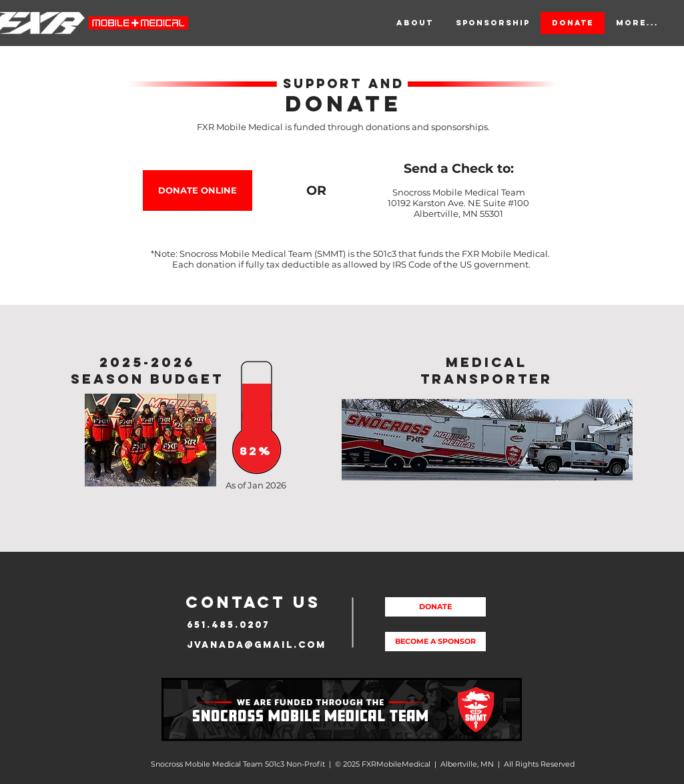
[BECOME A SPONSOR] (435, 642)
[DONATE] (435, 607)
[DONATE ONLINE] (198, 190)
